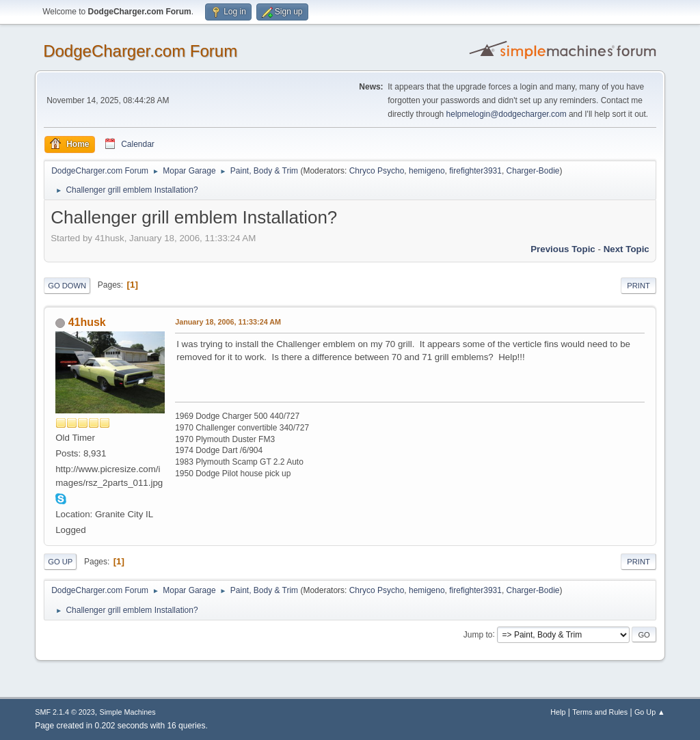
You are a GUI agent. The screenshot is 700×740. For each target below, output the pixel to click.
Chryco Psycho (377, 171)
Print (638, 286)
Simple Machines (128, 712)
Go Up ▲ (650, 712)
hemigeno (427, 171)
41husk (87, 322)
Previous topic (563, 249)
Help (558, 712)
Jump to (478, 634)
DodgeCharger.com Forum (140, 51)
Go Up (60, 562)
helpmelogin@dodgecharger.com (507, 114)
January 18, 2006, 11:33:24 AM (228, 322)
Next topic (627, 249)
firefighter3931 (475, 171)
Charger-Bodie (533, 171)
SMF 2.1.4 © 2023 (65, 712)
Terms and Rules (600, 712)
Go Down (67, 286)
